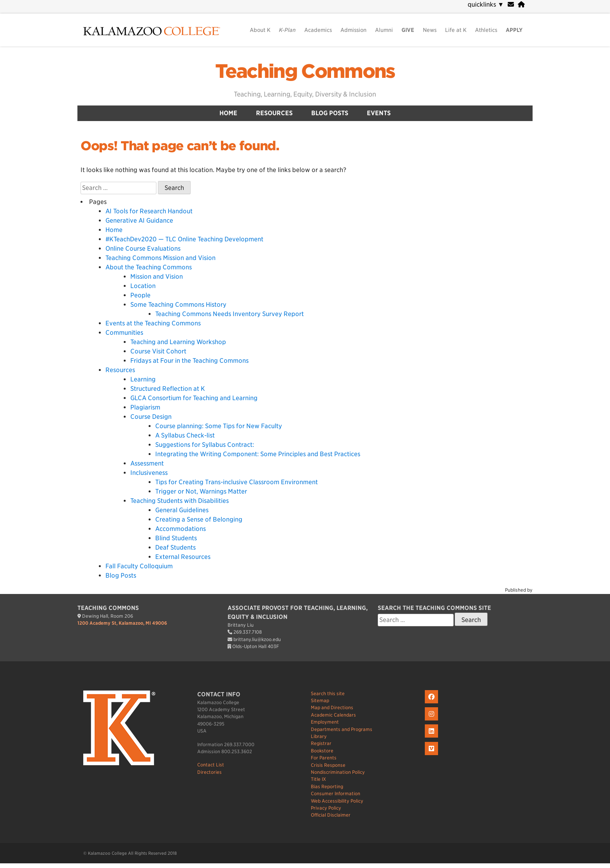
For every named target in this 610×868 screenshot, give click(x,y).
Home (228, 113)
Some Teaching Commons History (178, 305)
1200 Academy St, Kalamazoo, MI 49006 (122, 623)
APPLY (514, 30)
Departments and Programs (342, 729)
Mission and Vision (157, 277)
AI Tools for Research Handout (149, 211)
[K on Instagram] (432, 721)
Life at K (456, 30)
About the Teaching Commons (149, 267)
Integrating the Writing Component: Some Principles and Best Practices (258, 454)
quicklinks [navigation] (486, 4)
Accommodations (181, 529)
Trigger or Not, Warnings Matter (201, 491)
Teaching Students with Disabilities (180, 501)
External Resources (183, 557)
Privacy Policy (326, 808)
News (430, 30)
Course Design (151, 417)
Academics (318, 30)
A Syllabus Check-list (185, 435)
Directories (209, 772)
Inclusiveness (149, 473)
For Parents (324, 758)
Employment (325, 722)
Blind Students (176, 538)
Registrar (321, 743)
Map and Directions (332, 707)
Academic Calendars (333, 715)
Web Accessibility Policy (337, 801)
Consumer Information (336, 793)
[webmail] (511, 4)
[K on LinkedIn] (432, 738)
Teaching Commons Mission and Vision (160, 258)
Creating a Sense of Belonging (199, 519)
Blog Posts (330, 113)
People (140, 295)
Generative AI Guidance (139, 221)
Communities (124, 333)
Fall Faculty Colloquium (139, 566)
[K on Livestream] (432, 755)
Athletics (486, 30)
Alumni (384, 30)
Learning (143, 379)
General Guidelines (182, 510)
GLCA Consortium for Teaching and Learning (194, 398)
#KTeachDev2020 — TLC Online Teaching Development (184, 239)
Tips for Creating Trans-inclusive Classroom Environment (237, 482)
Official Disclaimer (331, 815)
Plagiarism (145, 407)
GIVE (408, 30)
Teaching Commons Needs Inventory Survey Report (230, 314)
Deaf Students (175, 547)
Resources (274, 113)
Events (379, 113)
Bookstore (322, 751)
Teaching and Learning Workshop (178, 342)
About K (260, 30)
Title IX (318, 779)
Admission (353, 30)
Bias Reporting (327, 786)
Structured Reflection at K (168, 389)
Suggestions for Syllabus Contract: (205, 445)
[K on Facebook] (432, 704)
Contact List (211, 765)
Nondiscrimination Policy (338, 772)
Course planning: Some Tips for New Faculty (219, 426)
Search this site (328, 693)
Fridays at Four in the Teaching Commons (189, 361)
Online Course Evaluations (143, 249)
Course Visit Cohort (158, 351)
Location (143, 286)
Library (319, 736)
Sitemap (320, 700)
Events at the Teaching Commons (153, 323)
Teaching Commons (305, 71)
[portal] (521, 4)
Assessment (147, 463)
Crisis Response (328, 765)
